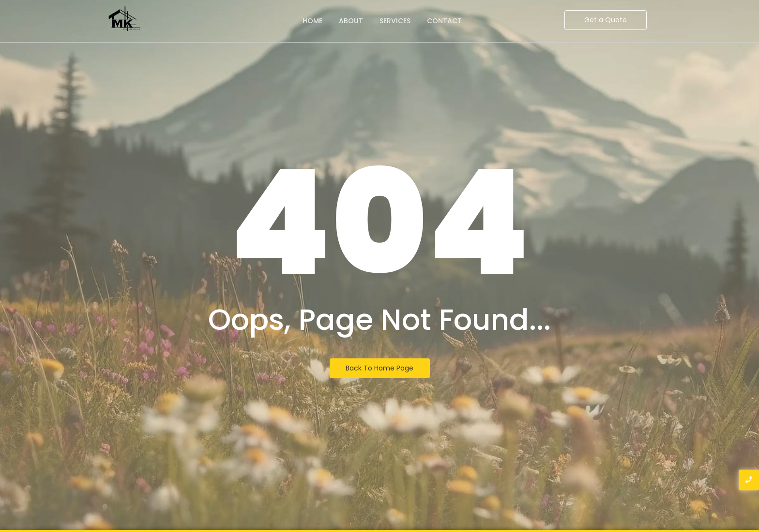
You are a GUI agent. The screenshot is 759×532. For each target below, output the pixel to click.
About (351, 21)
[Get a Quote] (606, 20)
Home (312, 21)
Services (395, 21)
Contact (444, 21)
